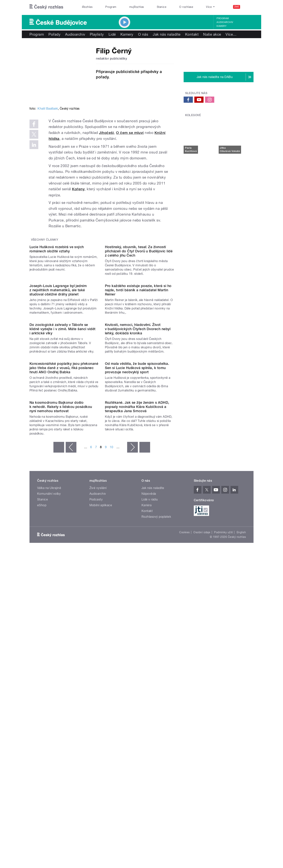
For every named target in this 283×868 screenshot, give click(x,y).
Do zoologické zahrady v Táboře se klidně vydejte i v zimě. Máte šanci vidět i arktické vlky (63, 446)
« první (59, 642)
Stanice (162, 7)
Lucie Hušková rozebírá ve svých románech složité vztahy (57, 288)
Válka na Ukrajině (49, 683)
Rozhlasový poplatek (156, 712)
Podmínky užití (223, 727)
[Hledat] (248, 7)
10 (112, 642)
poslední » (145, 642)
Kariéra (146, 700)
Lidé (112, 34)
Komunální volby (49, 689)
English (241, 727)
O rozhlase (186, 7)
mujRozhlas (137, 7)
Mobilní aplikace (101, 700)
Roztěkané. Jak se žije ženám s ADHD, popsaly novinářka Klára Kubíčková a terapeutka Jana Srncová (137, 602)
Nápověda (149, 689)
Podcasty (96, 694)
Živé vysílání (98, 683)
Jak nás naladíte (167, 34)
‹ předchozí (71, 642)
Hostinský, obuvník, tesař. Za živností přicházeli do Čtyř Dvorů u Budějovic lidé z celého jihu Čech (139, 290)
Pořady (54, 34)
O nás (143, 34)
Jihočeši (106, 133)
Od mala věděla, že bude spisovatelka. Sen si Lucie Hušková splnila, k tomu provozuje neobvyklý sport (137, 524)
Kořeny (78, 189)
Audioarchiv (225, 22)
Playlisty (97, 34)
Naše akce (212, 34)
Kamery (222, 26)
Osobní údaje (202, 727)
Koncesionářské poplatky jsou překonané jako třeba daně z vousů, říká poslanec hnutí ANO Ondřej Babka (64, 524)
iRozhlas (87, 7)
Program (111, 7)
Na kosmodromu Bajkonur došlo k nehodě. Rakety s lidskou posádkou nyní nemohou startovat (61, 602)
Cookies (184, 727)
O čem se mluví (130, 133)
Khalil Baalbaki (48, 109)
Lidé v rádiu (150, 694)
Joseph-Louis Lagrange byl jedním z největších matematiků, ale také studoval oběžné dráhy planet (58, 368)
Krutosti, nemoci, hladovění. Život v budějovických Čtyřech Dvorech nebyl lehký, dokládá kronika (138, 446)
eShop (42, 700)
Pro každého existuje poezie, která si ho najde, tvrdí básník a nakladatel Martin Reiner (138, 368)
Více (231, 34)
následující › (133, 642)
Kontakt (192, 34)
